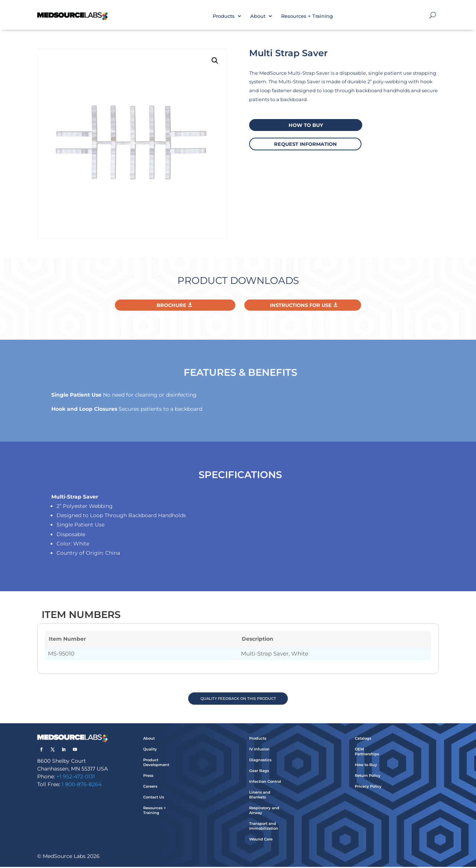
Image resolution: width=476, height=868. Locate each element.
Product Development (156, 763)
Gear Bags (259, 772)
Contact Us (154, 798)
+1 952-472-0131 (76, 778)
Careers (150, 787)
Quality (150, 750)
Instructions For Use (301, 305)
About (258, 16)
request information (303, 143)
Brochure (171, 305)
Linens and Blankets (260, 796)
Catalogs (363, 739)
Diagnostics (260, 761)
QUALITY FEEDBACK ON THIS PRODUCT (238, 699)
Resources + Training (307, 16)
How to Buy (366, 766)
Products (224, 16)
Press (148, 777)
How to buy (303, 125)
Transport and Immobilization (264, 827)
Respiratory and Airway (264, 811)
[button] (215, 61)
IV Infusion (259, 750)
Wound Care (261, 840)
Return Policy (368, 777)
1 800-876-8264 (82, 785)
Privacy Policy (368, 787)
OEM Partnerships (367, 753)
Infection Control (265, 783)
